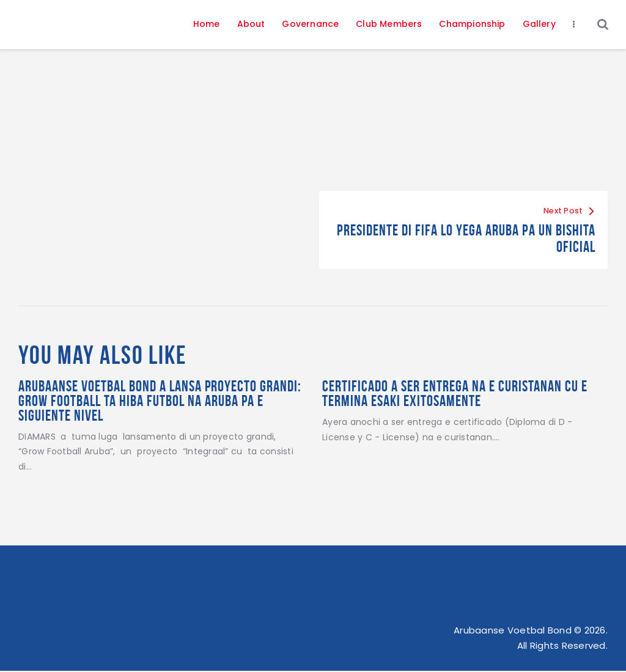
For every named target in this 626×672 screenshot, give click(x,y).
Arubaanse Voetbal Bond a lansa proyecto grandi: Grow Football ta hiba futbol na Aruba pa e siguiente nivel (156, 401)
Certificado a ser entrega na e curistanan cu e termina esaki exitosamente (459, 394)
